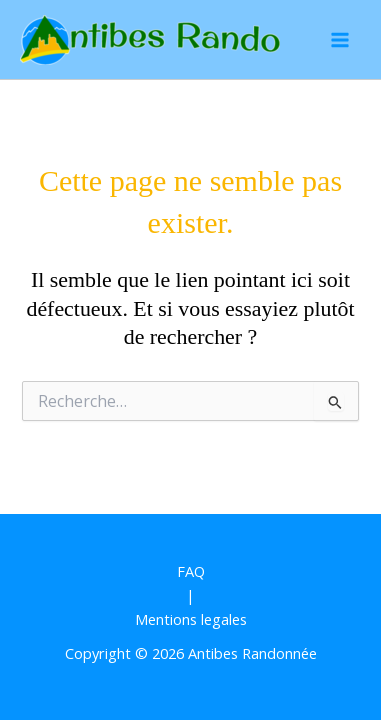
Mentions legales (191, 619)
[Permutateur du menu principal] (340, 40)
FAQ (191, 571)
